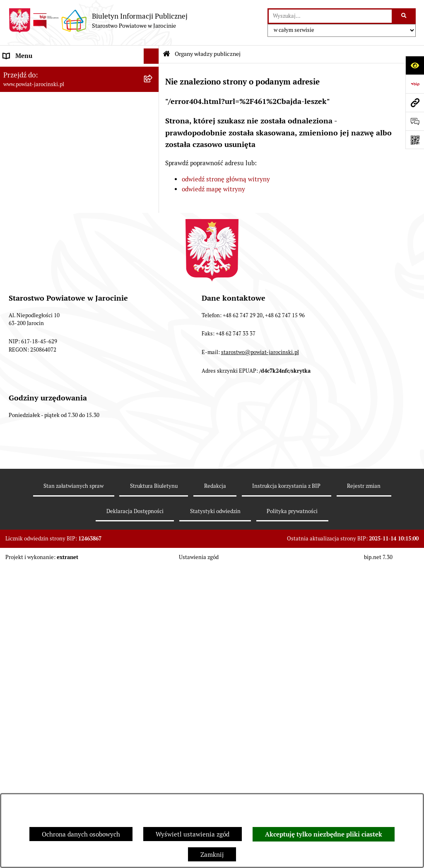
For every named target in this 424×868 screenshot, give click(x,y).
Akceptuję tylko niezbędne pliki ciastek (324, 834)
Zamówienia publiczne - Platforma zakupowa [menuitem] (66, 294)
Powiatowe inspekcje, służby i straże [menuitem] (55, 201)
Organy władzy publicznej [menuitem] (40, 71)
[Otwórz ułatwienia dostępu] (415, 65)
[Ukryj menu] (152, 56)
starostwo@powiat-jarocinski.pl (260, 662)
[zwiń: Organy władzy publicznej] (153, 72)
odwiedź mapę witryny (213, 189)
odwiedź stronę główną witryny (226, 179)
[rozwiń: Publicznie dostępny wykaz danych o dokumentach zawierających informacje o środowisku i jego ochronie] (153, 413)
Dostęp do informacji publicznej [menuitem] (48, 248)
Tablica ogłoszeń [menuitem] (27, 279)
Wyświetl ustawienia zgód (193, 834)
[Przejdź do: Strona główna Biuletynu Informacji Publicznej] (166, 54)
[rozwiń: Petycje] (153, 487)
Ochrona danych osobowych (81, 834)
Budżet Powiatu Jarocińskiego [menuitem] (45, 217)
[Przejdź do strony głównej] (98, 21)
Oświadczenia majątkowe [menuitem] (39, 350)
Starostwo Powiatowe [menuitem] (34, 170)
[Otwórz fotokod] (415, 140)
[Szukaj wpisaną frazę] (404, 16)
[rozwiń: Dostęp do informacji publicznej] (153, 248)
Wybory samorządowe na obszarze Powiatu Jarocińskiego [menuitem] (64, 451)
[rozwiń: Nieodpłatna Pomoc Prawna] (153, 472)
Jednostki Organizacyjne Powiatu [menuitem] (50, 186)
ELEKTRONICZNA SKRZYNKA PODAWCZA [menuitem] (63, 381)
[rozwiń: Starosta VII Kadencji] (153, 134)
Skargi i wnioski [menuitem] (26, 263)
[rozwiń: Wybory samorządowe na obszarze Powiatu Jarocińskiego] (153, 447)
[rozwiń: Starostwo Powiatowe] (153, 170)
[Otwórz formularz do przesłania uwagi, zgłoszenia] (415, 121)
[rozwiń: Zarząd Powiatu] (153, 113)
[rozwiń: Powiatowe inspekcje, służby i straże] (153, 201)
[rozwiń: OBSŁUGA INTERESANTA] (153, 366)
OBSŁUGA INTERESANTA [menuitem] (39, 366)
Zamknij (212, 855)
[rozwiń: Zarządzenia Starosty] (153, 155)
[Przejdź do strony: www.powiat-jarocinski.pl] (415, 102)
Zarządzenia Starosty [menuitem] (33, 155)
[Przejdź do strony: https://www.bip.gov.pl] (415, 84)
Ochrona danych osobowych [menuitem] (42, 232)
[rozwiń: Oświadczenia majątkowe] (153, 351)
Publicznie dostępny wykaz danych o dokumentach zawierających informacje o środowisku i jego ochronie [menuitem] (62, 422)
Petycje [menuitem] (14, 487)
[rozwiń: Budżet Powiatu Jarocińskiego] (153, 217)
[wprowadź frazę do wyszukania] (330, 16)
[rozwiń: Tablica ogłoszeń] (153, 279)
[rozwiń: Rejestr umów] (153, 335)
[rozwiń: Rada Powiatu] (153, 92)
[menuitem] (79, 93)
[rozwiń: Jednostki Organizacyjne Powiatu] (153, 186)
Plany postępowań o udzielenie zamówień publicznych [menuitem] (62, 315)
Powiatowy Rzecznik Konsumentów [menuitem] (53, 397)
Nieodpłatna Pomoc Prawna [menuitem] (42, 471)
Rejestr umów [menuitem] (23, 335)
